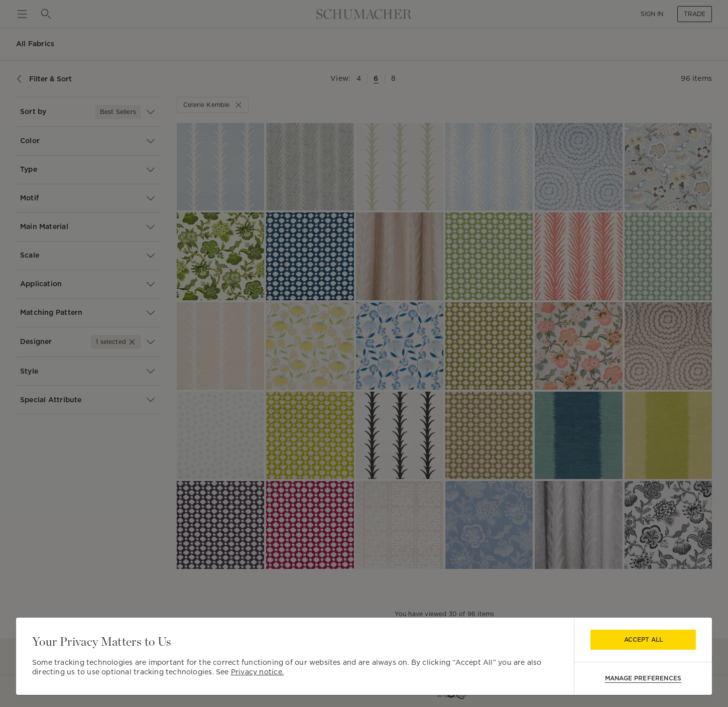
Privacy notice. (257, 672)
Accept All (643, 639)
